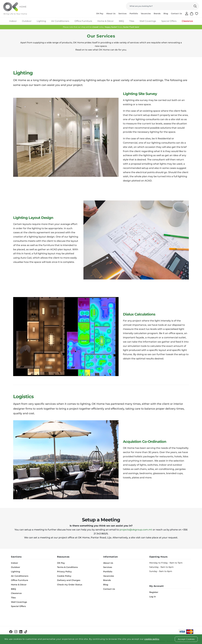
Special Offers (169, 21)
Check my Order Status (70, 584)
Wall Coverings (148, 21)
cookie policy (152, 639)
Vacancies (146, 13)
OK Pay (100, 13)
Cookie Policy (64, 576)
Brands (157, 13)
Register (154, 592)
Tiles (132, 21)
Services (123, 13)
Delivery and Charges (69, 580)
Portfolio (134, 13)
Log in (153, 596)
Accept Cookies (186, 639)
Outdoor (27, 21)
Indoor (13, 21)
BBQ (121, 21)
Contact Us (176, 13)
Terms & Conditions (67, 567)
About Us (111, 13)
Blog (166, 13)
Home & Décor (105, 21)
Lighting (41, 21)
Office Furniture (83, 21)
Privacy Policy (64, 571)
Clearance (187, 21)
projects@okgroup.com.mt (136, 530)
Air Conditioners (60, 21)
